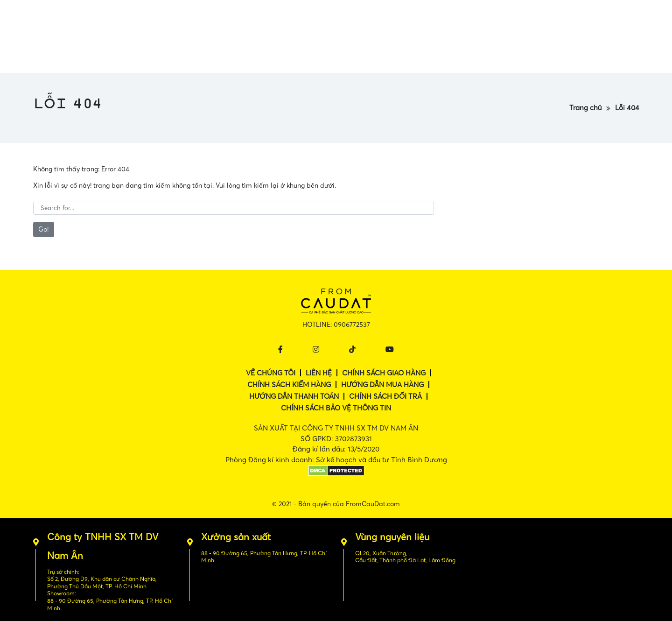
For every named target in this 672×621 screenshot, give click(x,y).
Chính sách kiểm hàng (289, 385)
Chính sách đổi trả (385, 396)
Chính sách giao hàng (384, 373)
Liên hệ (319, 373)
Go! (43, 229)
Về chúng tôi (271, 373)
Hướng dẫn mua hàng (382, 385)
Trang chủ (585, 108)
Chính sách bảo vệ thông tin (336, 408)
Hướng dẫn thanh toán (294, 396)
